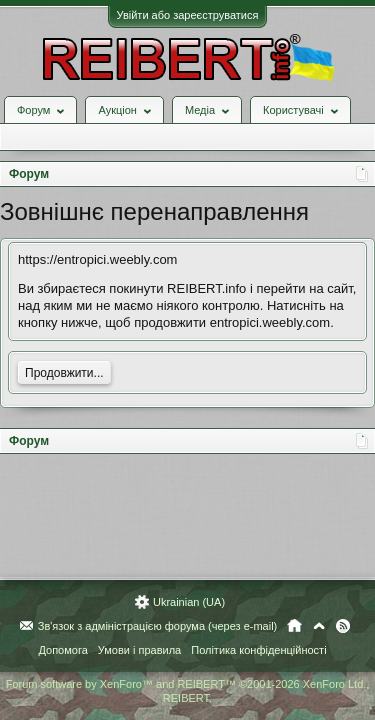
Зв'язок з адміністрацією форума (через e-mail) (158, 626)
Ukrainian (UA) (189, 602)
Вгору (319, 626)
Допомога (62, 650)
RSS (343, 626)
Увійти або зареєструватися (188, 15)
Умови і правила (139, 650)
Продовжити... (64, 373)
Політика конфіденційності (258, 650)
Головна (294, 626)
